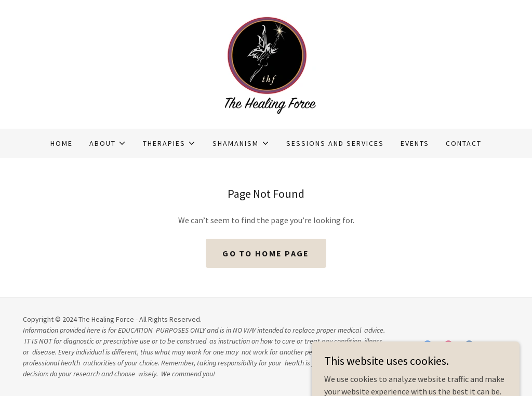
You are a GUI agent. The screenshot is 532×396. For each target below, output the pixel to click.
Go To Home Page (266, 253)
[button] (108, 143)
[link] (266, 63)
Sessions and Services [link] (335, 143)
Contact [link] (464, 143)
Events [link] (415, 143)
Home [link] (62, 143)
